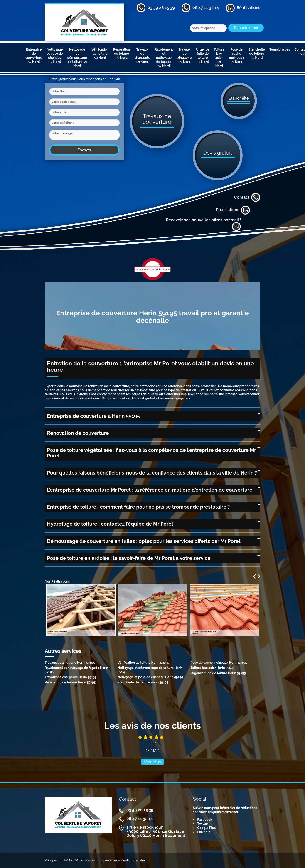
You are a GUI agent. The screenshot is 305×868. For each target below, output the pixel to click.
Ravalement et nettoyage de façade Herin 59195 (76, 670)
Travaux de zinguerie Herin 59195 (70, 663)
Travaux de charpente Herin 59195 (71, 677)
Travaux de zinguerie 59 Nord (184, 56)
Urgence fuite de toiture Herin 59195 (218, 673)
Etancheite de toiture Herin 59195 (143, 682)
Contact (247, 198)
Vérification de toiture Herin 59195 (143, 663)
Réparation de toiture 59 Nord (122, 54)
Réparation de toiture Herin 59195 (70, 682)
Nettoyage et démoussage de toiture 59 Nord (77, 58)
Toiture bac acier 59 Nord (219, 58)
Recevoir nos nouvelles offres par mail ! (203, 225)
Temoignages (280, 49)
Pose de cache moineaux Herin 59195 (219, 663)
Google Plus (206, 828)
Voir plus (152, 762)
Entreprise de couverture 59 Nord (34, 56)
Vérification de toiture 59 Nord (100, 54)
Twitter (203, 824)
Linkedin (204, 832)
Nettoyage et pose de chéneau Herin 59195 (150, 677)
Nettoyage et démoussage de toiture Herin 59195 (150, 670)
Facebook (205, 820)
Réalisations (233, 210)
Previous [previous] (254, 576)
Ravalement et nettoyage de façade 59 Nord (164, 58)
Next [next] (259, 576)
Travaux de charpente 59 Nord (142, 56)
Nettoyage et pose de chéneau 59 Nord (55, 56)
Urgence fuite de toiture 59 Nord (203, 56)
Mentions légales (133, 860)
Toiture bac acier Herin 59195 (213, 668)
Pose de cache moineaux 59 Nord (236, 56)
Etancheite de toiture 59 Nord (257, 54)
